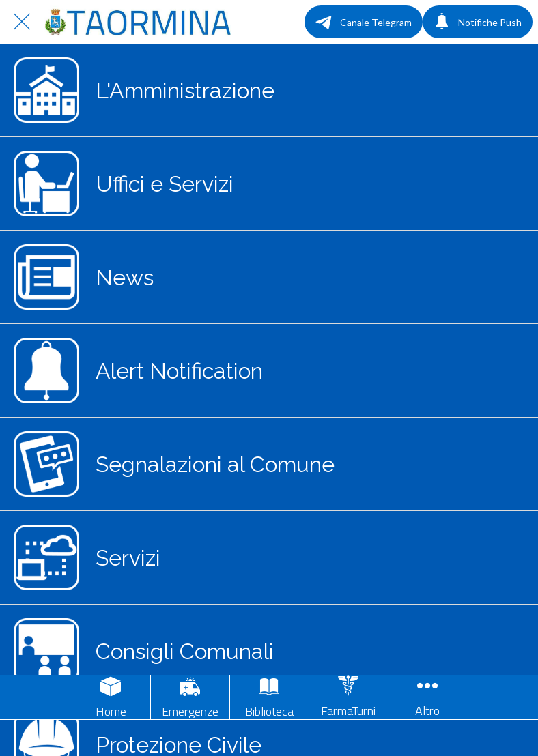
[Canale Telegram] (364, 22)
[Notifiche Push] (478, 22)
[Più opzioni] (428, 698)
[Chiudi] (22, 22)
